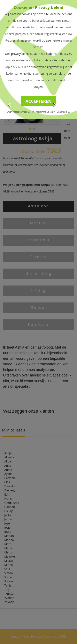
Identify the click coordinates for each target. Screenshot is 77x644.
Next (55, 105)
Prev (9, 105)
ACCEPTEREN (38, 101)
